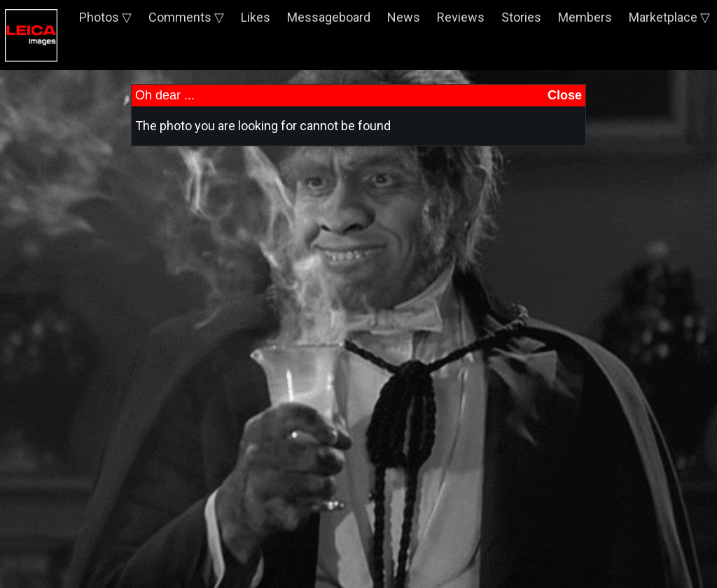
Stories (521, 17)
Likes (256, 17)
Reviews (461, 17)
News (404, 17)
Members (585, 17)
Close (565, 95)
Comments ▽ (186, 17)
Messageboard (329, 17)
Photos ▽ (105, 17)
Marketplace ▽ (669, 17)
